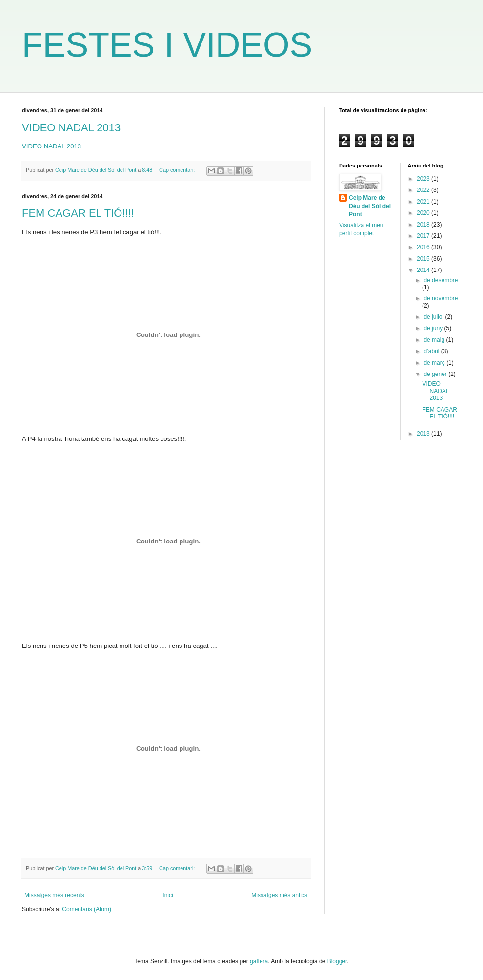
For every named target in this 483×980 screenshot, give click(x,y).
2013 (424, 434)
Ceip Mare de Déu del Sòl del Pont (370, 206)
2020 (424, 213)
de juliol (434, 317)
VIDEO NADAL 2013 (71, 128)
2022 (424, 190)
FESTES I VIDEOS (167, 45)
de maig (435, 340)
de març (435, 363)
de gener (436, 374)
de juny (434, 328)
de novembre (441, 298)
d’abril (432, 351)
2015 (424, 259)
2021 (424, 202)
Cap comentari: (178, 170)
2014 (424, 270)
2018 (424, 225)
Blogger (337, 961)
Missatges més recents (54, 895)
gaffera (259, 961)
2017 (424, 236)
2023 (424, 179)
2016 (424, 247)
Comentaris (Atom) (87, 909)
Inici (168, 895)
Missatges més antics (279, 895)
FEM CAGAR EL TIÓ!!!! (78, 213)
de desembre (441, 280)
